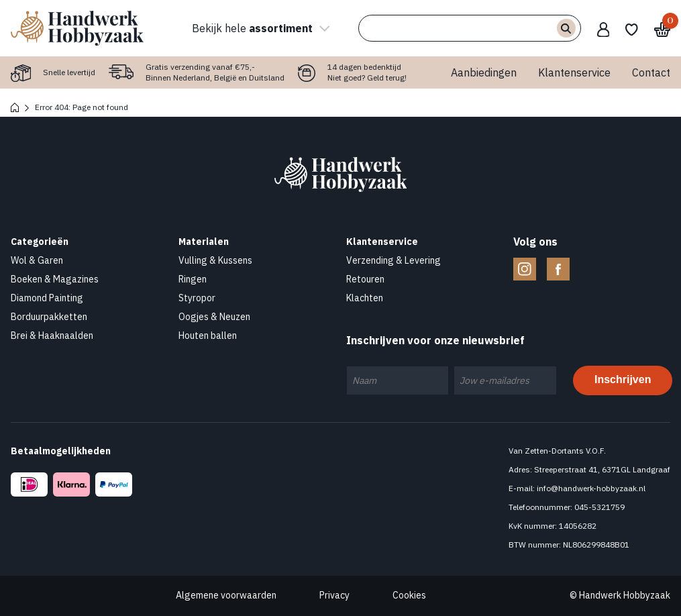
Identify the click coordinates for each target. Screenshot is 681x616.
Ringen (193, 279)
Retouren (365, 279)
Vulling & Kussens (215, 260)
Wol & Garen (37, 260)
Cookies (409, 595)
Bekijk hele (259, 28)
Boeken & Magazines (55, 279)
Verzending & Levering (394, 260)
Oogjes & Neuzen (214, 317)
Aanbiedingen (484, 72)
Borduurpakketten (49, 317)
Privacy (334, 595)
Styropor (197, 298)
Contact (651, 72)
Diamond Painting (47, 298)
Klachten (365, 298)
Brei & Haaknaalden (52, 336)
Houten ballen (208, 336)
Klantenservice (574, 72)
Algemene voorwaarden (226, 595)
